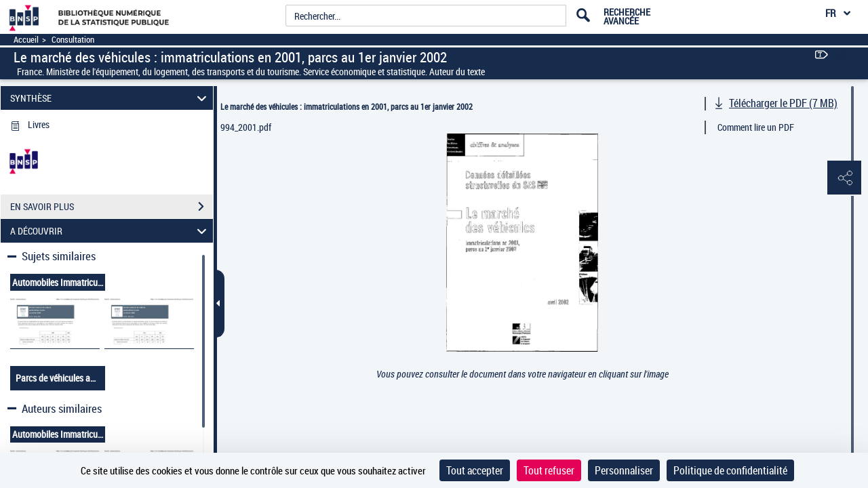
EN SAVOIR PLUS (112, 207)
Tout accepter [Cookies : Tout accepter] (475, 470)
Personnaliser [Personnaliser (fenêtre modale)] (624, 470)
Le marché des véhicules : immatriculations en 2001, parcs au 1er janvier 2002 (347, 106)
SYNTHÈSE (111, 98)
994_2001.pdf (246, 127)
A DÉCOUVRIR (111, 231)
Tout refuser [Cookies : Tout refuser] (549, 470)
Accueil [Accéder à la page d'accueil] (26, 40)
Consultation (73, 40)
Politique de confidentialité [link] (730, 470)
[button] (844, 178)
